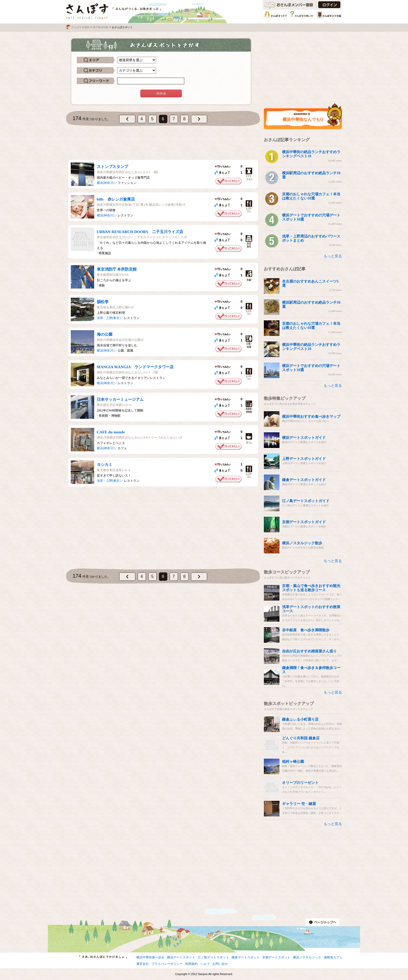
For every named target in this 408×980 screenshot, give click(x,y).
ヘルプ (205, 964)
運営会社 (143, 964)
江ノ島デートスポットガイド (306, 501)
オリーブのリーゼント (300, 783)
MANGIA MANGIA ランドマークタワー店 (135, 367)
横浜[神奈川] (106, 183)
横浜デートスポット (181, 957)
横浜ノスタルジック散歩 (302, 543)
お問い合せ (220, 964)
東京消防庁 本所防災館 (117, 269)
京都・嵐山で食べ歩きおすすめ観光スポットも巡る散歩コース (311, 588)
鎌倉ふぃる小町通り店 (300, 719)
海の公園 (105, 334)
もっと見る (333, 256)
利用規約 (192, 964)
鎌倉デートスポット (246, 957)
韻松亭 (103, 302)
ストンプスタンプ (112, 167)
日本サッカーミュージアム (120, 400)
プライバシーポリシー (167, 964)
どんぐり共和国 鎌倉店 (301, 738)
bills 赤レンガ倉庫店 (116, 199)
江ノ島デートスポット (213, 957)
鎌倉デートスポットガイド (304, 480)
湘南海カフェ (333, 957)
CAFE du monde (111, 432)
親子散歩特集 (101, 27)
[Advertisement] (163, 143)
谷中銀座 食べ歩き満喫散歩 (306, 630)
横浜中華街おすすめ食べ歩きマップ (311, 417)
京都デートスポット (276, 957)
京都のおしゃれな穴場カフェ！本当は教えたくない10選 (311, 196)
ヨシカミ (105, 465)
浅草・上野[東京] (109, 318)
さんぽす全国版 (80, 27)
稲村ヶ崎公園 (293, 762)
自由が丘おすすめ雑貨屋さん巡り (309, 651)
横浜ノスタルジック (307, 957)
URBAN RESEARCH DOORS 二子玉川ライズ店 (140, 232)
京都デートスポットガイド (304, 522)
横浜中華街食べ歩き (150, 957)
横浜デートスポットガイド (304, 438)
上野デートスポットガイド (304, 459)
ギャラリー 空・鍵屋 (299, 804)
